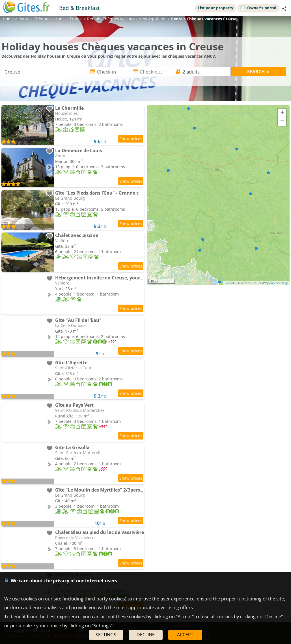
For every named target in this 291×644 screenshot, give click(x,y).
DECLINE (146, 635)
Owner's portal (258, 8)
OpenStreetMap (276, 283)
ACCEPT (185, 635)
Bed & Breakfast (79, 8)
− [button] (282, 122)
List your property (215, 8)
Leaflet (229, 283)
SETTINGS (106, 635)
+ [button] (282, 113)
